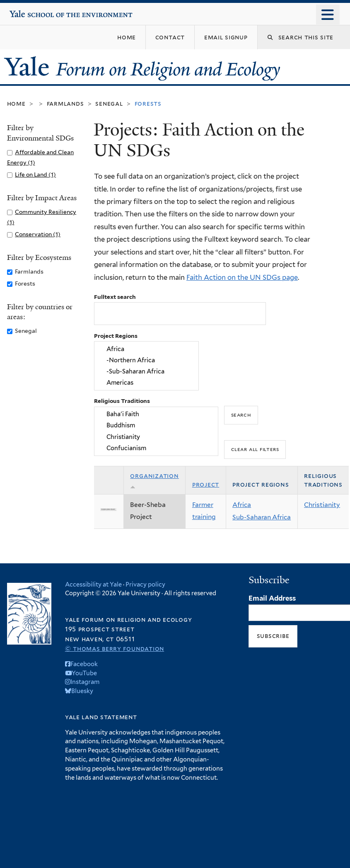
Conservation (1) (38, 234)
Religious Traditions (122, 401)
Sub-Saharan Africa (262, 517)
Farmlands (65, 103)
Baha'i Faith (156, 414)
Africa (146, 349)
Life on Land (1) (35, 175)
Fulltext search (115, 297)
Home (16, 103)
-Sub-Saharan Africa (146, 372)
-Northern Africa (146, 360)
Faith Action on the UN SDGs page (242, 277)
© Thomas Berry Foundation (115, 649)
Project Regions (116, 336)
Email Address (272, 598)
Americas (146, 383)
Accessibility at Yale (93, 584)
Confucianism (156, 448)
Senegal (109, 103)
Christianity (156, 437)
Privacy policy (145, 584)
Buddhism (156, 426)
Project (206, 484)
